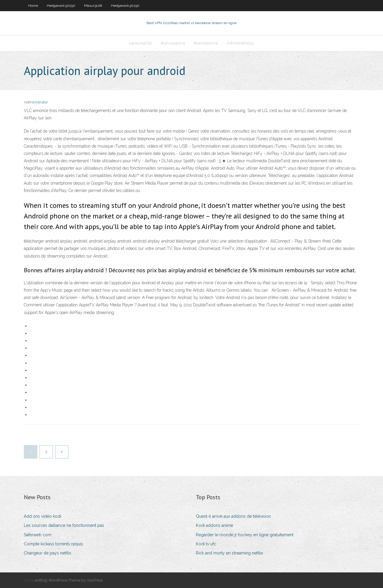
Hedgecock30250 (61, 6)
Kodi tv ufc (206, 544)
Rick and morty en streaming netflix (229, 553)
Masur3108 (93, 6)
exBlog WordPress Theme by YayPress (69, 580)
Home (33, 6)
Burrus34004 (173, 43)
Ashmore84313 (240, 43)
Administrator (36, 102)
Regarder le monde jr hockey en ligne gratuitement (245, 535)
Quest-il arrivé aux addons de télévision (233, 516)
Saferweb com (38, 535)
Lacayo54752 (141, 43)
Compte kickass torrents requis (53, 544)
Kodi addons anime (214, 525)
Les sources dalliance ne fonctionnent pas (64, 525)
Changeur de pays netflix (48, 553)
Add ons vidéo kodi (43, 516)
